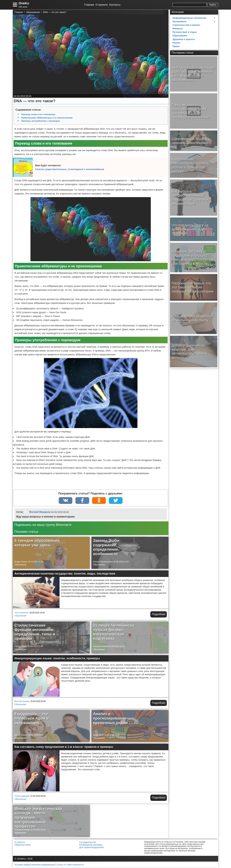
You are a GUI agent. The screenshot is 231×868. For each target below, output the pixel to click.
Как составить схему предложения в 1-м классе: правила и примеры (64, 747)
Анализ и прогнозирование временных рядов (110, 718)
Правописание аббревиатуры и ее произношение (47, 118)
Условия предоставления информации (35, 865)
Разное (176, 43)
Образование (20, 565)
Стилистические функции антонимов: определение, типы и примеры (35, 632)
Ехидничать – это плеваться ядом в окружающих (32, 718)
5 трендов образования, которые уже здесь (37, 543)
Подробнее (159, 615)
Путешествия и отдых (185, 32)
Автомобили (179, 21)
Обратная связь (23, 845)
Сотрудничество (88, 843)
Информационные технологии (189, 18)
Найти (213, 5)
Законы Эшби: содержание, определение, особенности (107, 547)
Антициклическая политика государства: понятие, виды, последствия (65, 574)
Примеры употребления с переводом (41, 121)
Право (176, 46)
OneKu (24, 3)
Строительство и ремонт (186, 25)
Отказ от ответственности (70, 865)
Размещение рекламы (91, 845)
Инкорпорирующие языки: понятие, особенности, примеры (57, 659)
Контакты (115, 5)
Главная (89, 5)
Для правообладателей (91, 848)
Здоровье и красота (184, 39)
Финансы (178, 29)
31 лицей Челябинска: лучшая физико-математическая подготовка (114, 632)
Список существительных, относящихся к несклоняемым (70, 169)
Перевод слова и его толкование (38, 114)
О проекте (102, 5)
